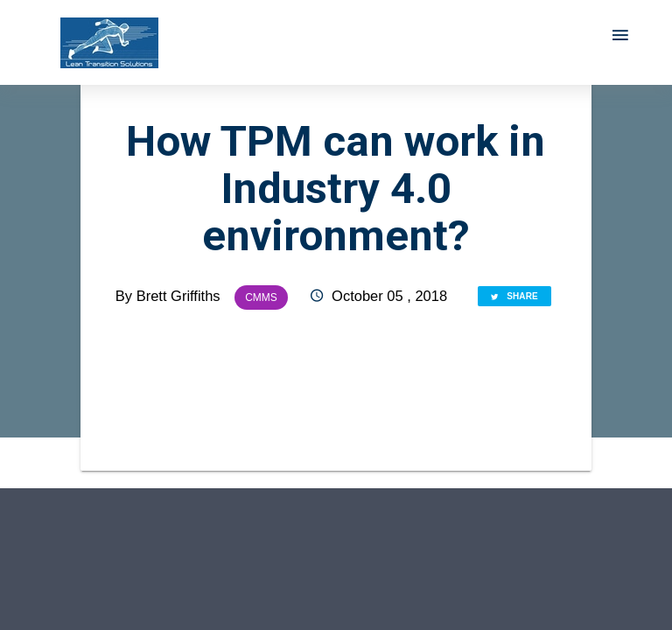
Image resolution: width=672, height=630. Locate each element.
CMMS (261, 297)
